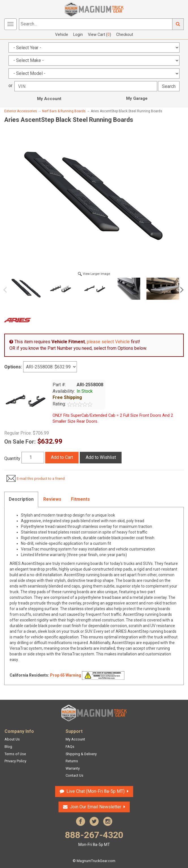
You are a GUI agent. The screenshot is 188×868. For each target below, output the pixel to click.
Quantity (12, 458)
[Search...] (96, 24)
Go (178, 24)
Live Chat (96, 791)
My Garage (137, 98)
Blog (8, 747)
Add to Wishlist (101, 457)
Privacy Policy (15, 761)
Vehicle (62, 34)
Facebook (81, 821)
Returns (72, 761)
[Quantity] (33, 458)
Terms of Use (15, 754)
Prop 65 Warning (66, 675)
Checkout (125, 34)
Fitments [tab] (80, 499)
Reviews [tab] (52, 499)
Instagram (108, 821)
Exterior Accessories (21, 111)
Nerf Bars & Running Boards (64, 111)
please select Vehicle (108, 342)
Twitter (94, 821)
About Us (12, 739)
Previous (7, 290)
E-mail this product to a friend (41, 479)
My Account (49, 99)
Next (181, 290)
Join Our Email (96, 807)
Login (78, 34)
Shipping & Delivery (81, 754)
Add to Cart (62, 457)
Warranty (73, 768)
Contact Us (74, 775)
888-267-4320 (94, 838)
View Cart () (100, 34)
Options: (13, 367)
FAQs (70, 747)
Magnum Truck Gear (94, 713)
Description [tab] (21, 499)
